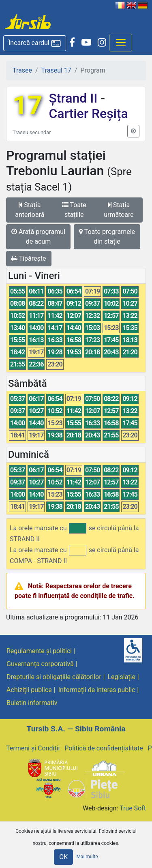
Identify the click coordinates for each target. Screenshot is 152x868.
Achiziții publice (29, 690)
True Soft (133, 808)
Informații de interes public (97, 690)
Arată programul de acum (38, 237)
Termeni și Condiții (33, 748)
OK (63, 857)
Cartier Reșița (88, 114)
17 (27, 106)
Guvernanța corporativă (40, 664)
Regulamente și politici (39, 651)
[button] (35, 43)
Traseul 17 (56, 70)
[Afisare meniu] (121, 43)
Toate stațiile (74, 210)
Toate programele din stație (107, 237)
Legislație (122, 677)
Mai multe (87, 857)
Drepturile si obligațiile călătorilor (54, 677)
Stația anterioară (30, 210)
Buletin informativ (32, 703)
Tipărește (29, 258)
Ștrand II (75, 98)
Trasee (22, 70)
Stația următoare (119, 210)
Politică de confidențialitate (104, 748)
